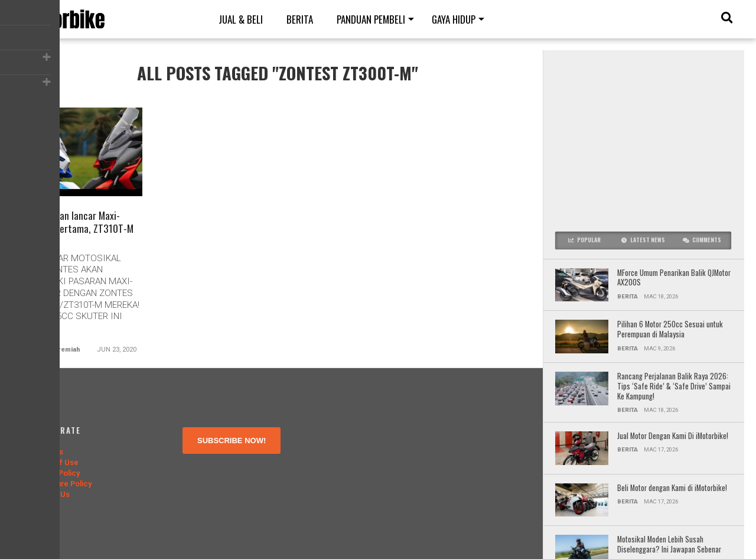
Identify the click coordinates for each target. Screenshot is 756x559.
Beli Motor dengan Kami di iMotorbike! (673, 488)
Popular (584, 240)
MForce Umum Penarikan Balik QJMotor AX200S (674, 278)
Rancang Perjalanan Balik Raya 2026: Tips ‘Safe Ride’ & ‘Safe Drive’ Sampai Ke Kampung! (674, 386)
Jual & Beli (241, 19)
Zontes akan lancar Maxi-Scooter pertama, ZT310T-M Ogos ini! (80, 231)
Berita (300, 19)
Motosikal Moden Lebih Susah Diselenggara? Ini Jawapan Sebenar (669, 545)
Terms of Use (55, 462)
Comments (702, 240)
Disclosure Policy (61, 484)
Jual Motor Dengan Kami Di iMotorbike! (673, 436)
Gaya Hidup (454, 19)
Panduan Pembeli (371, 19)
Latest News (643, 240)
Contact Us (50, 494)
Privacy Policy (55, 473)
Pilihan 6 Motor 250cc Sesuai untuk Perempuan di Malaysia (670, 329)
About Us (47, 452)
